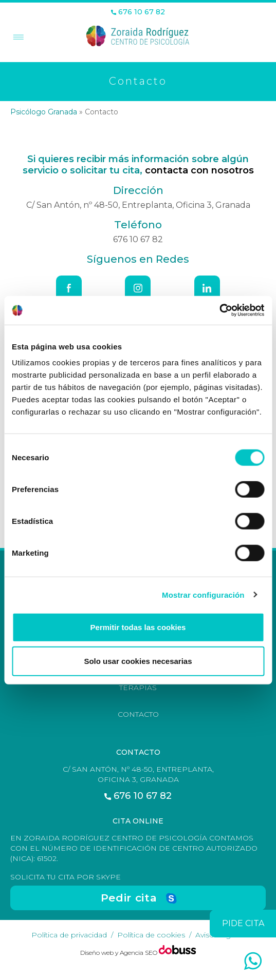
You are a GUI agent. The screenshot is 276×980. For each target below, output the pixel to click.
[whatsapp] (253, 961)
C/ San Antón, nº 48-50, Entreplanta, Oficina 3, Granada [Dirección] (138, 205)
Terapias (138, 688)
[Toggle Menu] (17, 38)
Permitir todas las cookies (138, 627)
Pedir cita (129, 898)
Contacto (138, 714)
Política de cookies (151, 935)
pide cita (243, 923)
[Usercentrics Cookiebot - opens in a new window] (219, 310)
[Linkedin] (207, 288)
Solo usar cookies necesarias (138, 661)
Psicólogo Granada (44, 112)
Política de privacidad (69, 935)
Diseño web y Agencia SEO (119, 953)
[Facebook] (69, 288)
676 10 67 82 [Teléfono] (138, 12)
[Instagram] (138, 288)
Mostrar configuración (203, 594)
